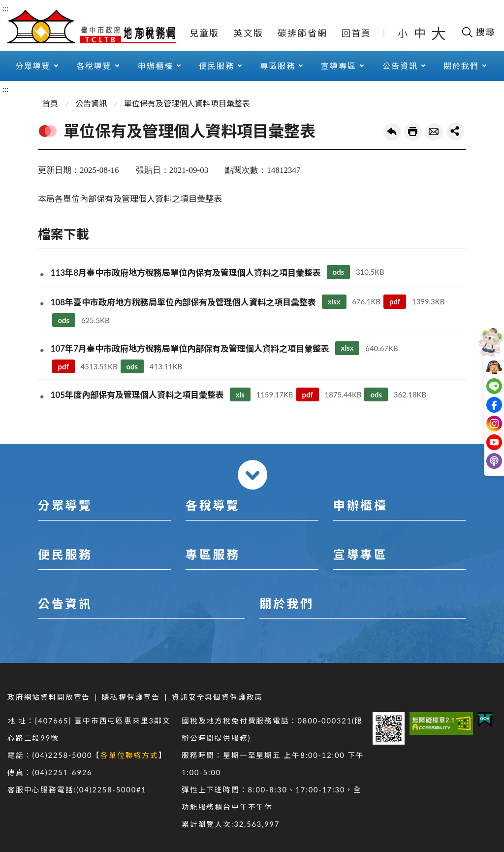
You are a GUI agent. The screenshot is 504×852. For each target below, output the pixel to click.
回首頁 (357, 33)
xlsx (334, 301)
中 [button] (421, 33)
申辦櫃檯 (156, 66)
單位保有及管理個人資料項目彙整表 (187, 103)
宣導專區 (339, 66)
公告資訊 (400, 66)
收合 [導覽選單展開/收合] (252, 475)
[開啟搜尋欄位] (478, 32)
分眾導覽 (33, 66)
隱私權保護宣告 (131, 697)
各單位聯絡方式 (129, 755)
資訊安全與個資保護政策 (217, 697)
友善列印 (413, 132)
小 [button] (403, 33)
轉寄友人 (434, 132)
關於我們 (461, 66)
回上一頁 (392, 132)
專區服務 (278, 66)
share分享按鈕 (455, 131)
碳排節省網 (302, 33)
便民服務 (217, 66)
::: (5, 8)
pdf (395, 301)
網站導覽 (155, 33)
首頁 (50, 103)
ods (339, 272)
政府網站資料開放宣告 (49, 697)
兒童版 (205, 33)
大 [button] (439, 33)
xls (240, 394)
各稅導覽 (94, 66)
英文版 (248, 33)
